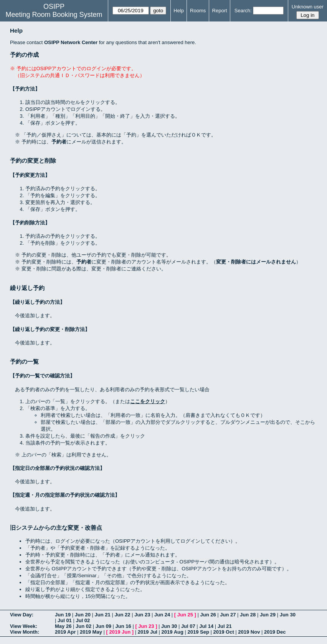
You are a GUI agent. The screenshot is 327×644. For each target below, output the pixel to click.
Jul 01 (65, 620)
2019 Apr (65, 632)
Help (179, 11)
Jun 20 (83, 615)
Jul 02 (83, 620)
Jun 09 (103, 626)
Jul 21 (225, 626)
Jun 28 (248, 615)
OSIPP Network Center (71, 42)
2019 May (91, 632)
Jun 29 (268, 615)
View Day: (22, 615)
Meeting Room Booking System (54, 15)
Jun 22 (122, 615)
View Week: (24, 626)
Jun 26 (208, 615)
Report (220, 11)
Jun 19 (63, 615)
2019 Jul (148, 632)
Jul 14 (206, 626)
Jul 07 (188, 626)
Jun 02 (83, 626)
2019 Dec (275, 632)
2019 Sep (198, 632)
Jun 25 (185, 615)
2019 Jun (120, 632)
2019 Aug (173, 632)
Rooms (198, 11)
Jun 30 (288, 615)
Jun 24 (162, 615)
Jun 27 (228, 615)
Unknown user (308, 7)
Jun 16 (123, 626)
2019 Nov (249, 632)
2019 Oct (224, 632)
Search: (243, 11)
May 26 (63, 626)
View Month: (25, 632)
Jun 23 (142, 615)
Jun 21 (103, 615)
